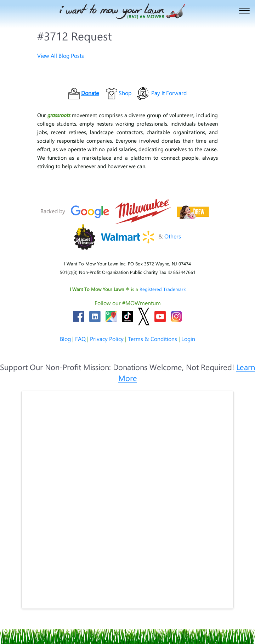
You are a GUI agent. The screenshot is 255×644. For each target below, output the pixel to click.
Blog (65, 339)
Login (188, 339)
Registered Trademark (163, 289)
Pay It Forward (169, 93)
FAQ (80, 339)
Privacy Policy (107, 339)
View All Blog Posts (61, 56)
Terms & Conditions (152, 339)
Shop (125, 93)
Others (173, 236)
